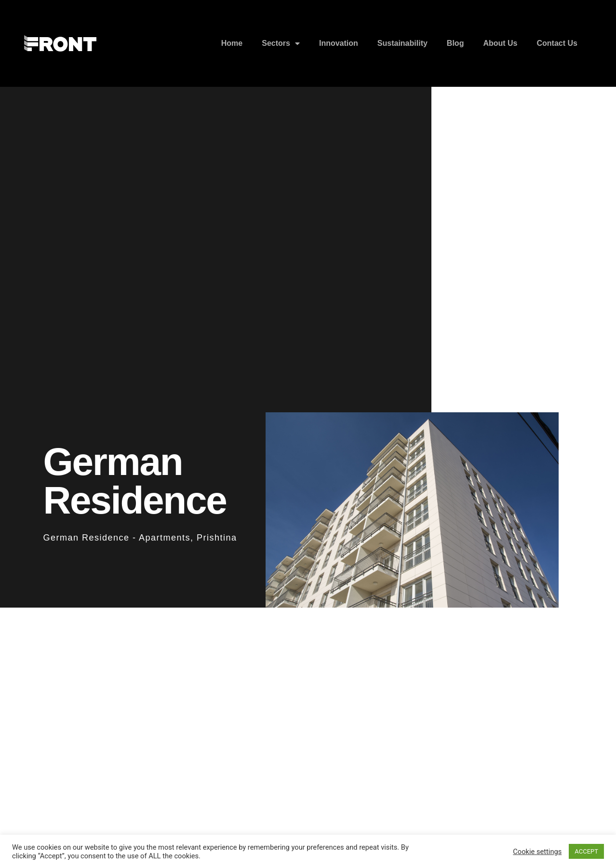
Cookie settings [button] (537, 852)
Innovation (339, 43)
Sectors (281, 43)
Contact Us (557, 43)
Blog (455, 43)
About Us (500, 43)
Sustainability (402, 43)
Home (232, 43)
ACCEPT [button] (586, 851)
